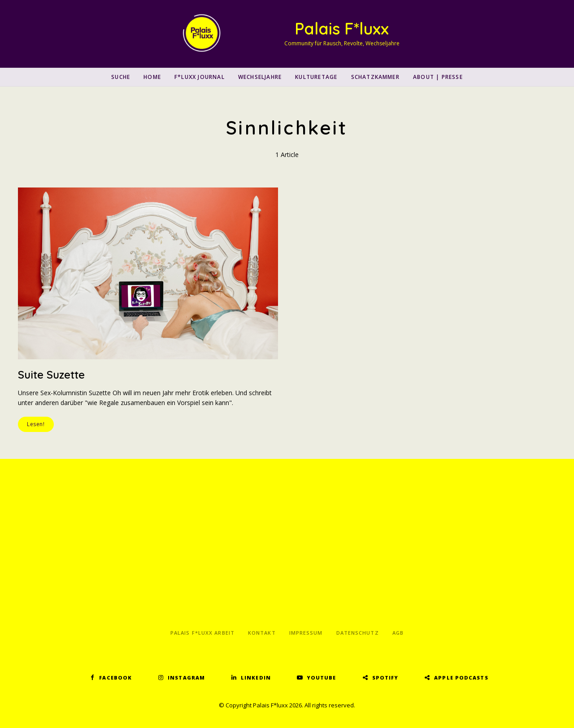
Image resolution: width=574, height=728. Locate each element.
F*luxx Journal (200, 77)
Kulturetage (316, 77)
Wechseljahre (260, 77)
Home (152, 77)
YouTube (322, 678)
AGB (398, 633)
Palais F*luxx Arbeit (202, 633)
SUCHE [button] (121, 77)
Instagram (186, 678)
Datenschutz (358, 633)
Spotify (385, 678)
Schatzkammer (375, 77)
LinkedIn (256, 678)
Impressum (306, 633)
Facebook (115, 678)
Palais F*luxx (342, 28)
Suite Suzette (51, 375)
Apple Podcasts (461, 678)
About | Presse (438, 77)
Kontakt (262, 633)
